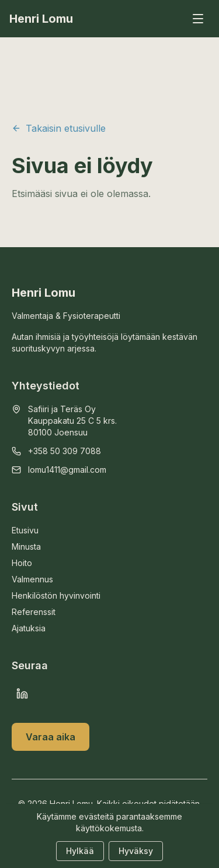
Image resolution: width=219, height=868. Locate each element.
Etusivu (25, 530)
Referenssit (34, 612)
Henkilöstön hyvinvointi (56, 595)
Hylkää (80, 851)
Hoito (22, 563)
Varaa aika (51, 737)
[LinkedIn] (22, 694)
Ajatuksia (29, 628)
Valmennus (32, 579)
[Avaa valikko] (198, 19)
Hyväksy (136, 851)
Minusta (26, 547)
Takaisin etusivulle (59, 128)
